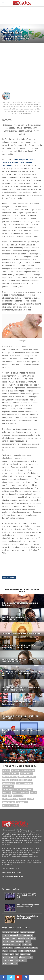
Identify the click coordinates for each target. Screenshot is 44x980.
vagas (30, 790)
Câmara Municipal (28, 771)
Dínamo (23, 799)
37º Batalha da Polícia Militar (14, 790)
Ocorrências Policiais (27, 777)
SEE (10, 796)
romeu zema (28, 783)
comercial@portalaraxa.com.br (12, 876)
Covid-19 (6, 771)
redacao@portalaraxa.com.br (12, 872)
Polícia (33, 793)
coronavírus (24, 793)
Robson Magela (26, 774)
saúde (16, 796)
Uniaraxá (7, 793)
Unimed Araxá (22, 802)
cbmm (19, 783)
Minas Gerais (8, 786)
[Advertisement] (22, 66)
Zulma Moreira (9, 802)
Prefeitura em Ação (11, 805)
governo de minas (10, 777)
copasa (30, 799)
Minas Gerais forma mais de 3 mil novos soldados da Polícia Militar (27, 917)
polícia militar (9, 783)
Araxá (29, 780)
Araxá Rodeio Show (10, 799)
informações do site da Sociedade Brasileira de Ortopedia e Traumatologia (18, 162)
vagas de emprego (17, 780)
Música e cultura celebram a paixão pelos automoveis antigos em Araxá (28, 906)
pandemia (15, 771)
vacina (6, 780)
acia (5, 796)
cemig (15, 793)
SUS (21, 796)
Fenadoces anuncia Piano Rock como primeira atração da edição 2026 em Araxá (27, 895)
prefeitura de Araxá (11, 774)
